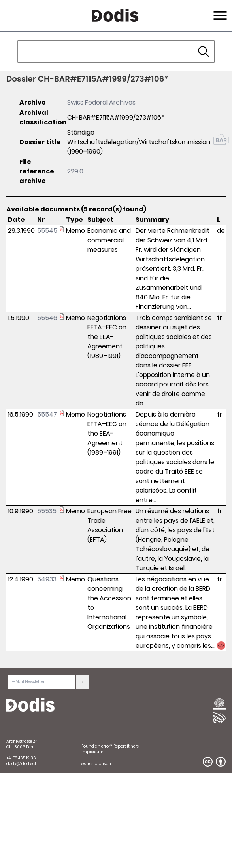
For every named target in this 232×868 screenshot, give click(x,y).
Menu (219, 11)
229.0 (75, 171)
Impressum (92, 752)
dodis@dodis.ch (22, 764)
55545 (47, 231)
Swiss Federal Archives (101, 102)
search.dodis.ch (96, 764)
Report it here (126, 746)
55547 (47, 414)
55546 (47, 318)
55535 (47, 511)
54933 (47, 579)
